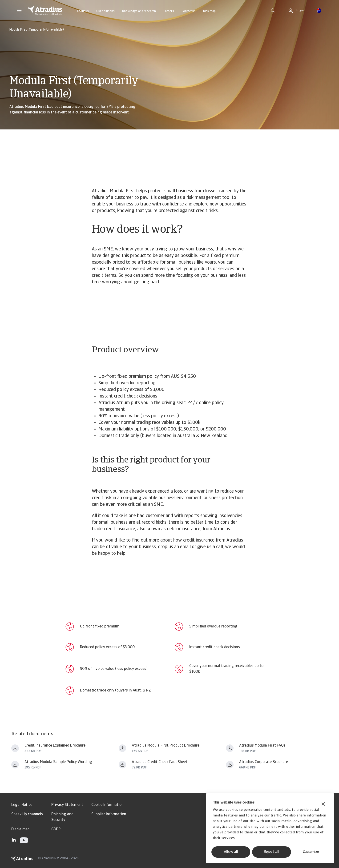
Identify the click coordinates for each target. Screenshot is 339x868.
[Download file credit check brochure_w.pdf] (122, 765)
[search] (273, 11)
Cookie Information (107, 805)
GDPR (56, 829)
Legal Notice (22, 805)
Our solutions (105, 11)
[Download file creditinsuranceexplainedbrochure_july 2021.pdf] (15, 748)
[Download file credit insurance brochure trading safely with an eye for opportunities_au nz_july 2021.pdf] (230, 765)
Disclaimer (20, 829)
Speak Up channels (27, 814)
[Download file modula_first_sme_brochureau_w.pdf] (122, 748)
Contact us (189, 11)
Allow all (231, 852)
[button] (19, 11)
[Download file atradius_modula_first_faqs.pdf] (230, 748)
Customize (311, 852)
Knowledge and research (139, 11)
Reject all (272, 852)
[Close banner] (323, 805)
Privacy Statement (67, 805)
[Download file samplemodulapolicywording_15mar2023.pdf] (15, 765)
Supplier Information (109, 814)
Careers (169, 11)
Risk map (209, 11)
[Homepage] (45, 11)
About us (83, 11)
